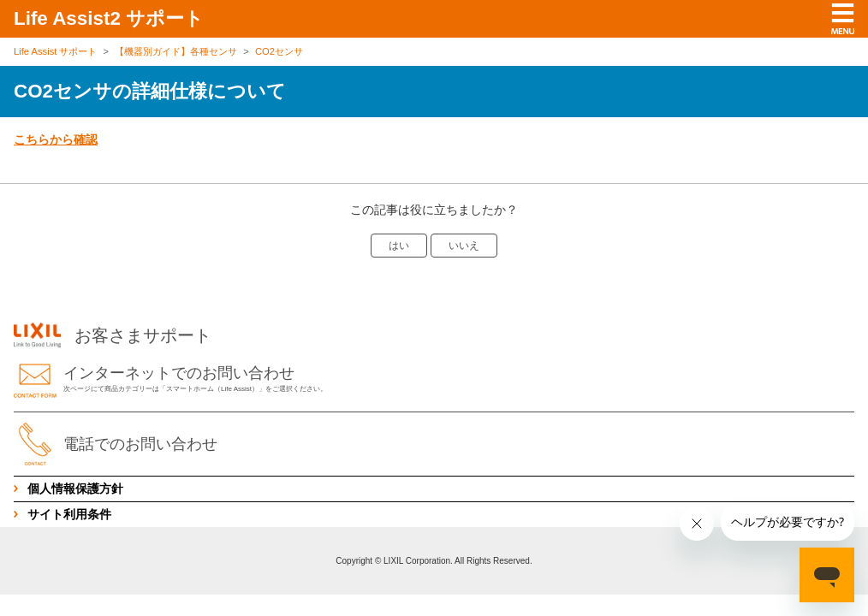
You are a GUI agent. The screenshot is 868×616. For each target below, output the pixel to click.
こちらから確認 (56, 139)
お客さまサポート (113, 335)
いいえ (464, 246)
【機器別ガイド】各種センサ (176, 51)
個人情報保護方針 (75, 489)
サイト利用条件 (69, 514)
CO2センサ (279, 51)
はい (399, 246)
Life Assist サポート (55, 51)
